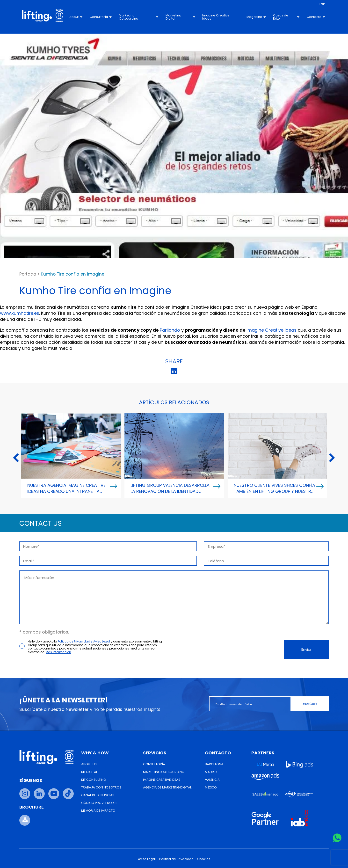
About (76, 17)
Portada (28, 274)
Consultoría (101, 17)
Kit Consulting (94, 780)
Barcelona (214, 764)
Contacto (316, 17)
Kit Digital (89, 772)
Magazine (256, 17)
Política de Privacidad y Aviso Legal (84, 641)
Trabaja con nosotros (101, 787)
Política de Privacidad (176, 859)
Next (332, 458)
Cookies (204, 859)
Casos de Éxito (286, 17)
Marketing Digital (180, 17)
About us (89, 764)
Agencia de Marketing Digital (167, 787)
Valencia (212, 780)
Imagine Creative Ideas (216, 17)
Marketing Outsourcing (139, 17)
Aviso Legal (147, 859)
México (211, 787)
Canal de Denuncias (98, 795)
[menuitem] (322, 4)
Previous (16, 458)
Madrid (211, 772)
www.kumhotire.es (20, 313)
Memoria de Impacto (98, 811)
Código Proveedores (99, 803)
